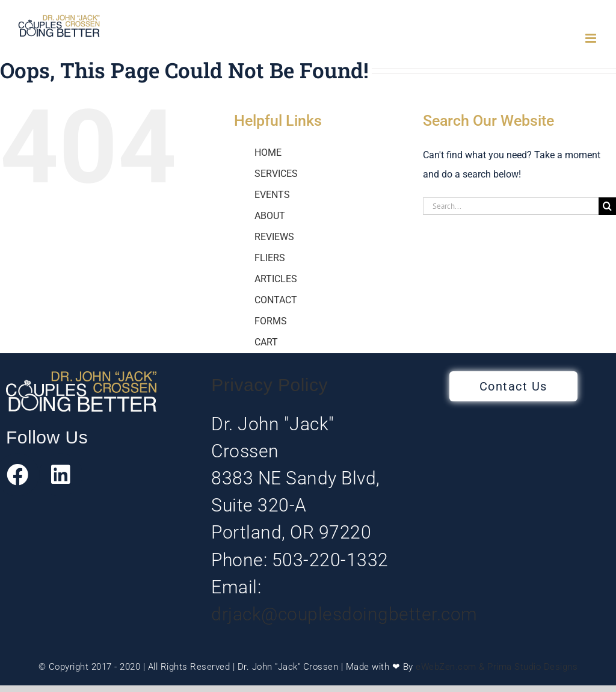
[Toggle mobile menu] (592, 38)
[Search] (607, 206)
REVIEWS (274, 237)
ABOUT (270, 216)
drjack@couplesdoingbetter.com (344, 614)
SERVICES (276, 174)
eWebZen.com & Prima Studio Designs (497, 667)
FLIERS (270, 258)
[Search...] (511, 206)
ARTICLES (276, 279)
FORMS (271, 321)
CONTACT (276, 300)
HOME (268, 153)
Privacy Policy (269, 385)
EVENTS (272, 195)
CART (266, 342)
